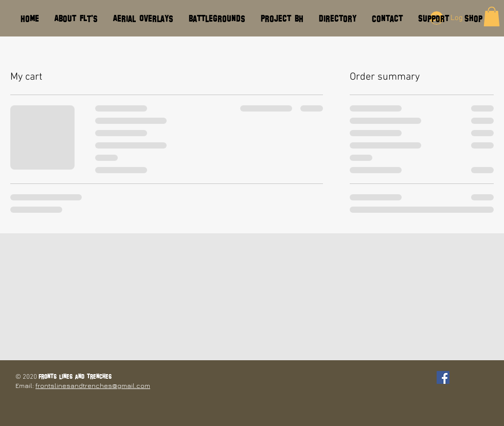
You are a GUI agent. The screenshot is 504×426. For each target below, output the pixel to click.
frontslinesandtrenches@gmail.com (93, 385)
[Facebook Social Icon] (443, 377)
